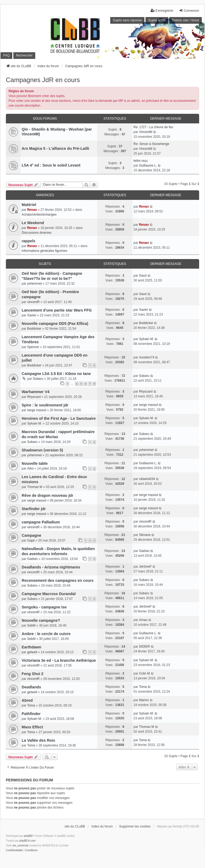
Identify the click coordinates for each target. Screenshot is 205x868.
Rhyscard (34, 397)
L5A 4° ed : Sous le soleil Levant (51, 165)
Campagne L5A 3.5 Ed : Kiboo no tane (56, 374)
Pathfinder (31, 714)
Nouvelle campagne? (41, 620)
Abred (27, 700)
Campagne (31, 535)
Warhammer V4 (36, 392)
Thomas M (35, 487)
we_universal (20, 845)
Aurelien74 (147, 357)
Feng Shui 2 (33, 674)
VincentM (146, 132)
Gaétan (32, 559)
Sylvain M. (146, 339)
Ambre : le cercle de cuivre (46, 634)
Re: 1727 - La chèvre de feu (153, 127)
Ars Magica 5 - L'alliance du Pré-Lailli (55, 148)
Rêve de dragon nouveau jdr (48, 495)
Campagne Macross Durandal (49, 594)
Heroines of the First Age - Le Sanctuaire (59, 418)
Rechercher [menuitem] (24, 55)
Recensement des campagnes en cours (58, 580)
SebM (31, 625)
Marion (144, 700)
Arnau (143, 620)
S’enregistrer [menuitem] (162, 11)
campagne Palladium (41, 522)
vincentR (33, 302)
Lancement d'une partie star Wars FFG (57, 310)
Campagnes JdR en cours (43, 80)
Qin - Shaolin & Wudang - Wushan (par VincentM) (57, 132)
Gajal (31, 540)
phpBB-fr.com (28, 841)
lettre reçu (141, 161)
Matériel (29, 205)
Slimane (145, 535)
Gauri (143, 276)
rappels (28, 241)
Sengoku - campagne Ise (44, 607)
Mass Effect (32, 727)
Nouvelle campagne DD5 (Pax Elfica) (55, 324)
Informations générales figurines (44, 251)
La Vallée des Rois (38, 740)
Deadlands (31, 687)
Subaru (38, 379)
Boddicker (34, 329)
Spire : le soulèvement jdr (45, 405)
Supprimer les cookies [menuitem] (135, 826)
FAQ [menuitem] (6, 55)
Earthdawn (31, 647)
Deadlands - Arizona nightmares (51, 567)
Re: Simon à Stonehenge (151, 144)
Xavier (32, 315)
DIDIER (145, 647)
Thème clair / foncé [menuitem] (186, 20)
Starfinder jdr (34, 509)
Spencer (33, 347)
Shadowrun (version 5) (42, 450)
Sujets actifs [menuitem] (157, 20)
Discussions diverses (37, 233)
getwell (32, 652)
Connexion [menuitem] (189, 11)
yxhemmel (35, 284)
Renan (32, 210)
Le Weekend (33, 223)
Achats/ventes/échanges (39, 215)
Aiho (30, 469)
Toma (143, 687)
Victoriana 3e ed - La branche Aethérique (59, 660)
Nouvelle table (35, 463)
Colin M (145, 673)
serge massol (37, 410)
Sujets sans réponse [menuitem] (127, 20)
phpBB (28, 836)
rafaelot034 (147, 479)
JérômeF (145, 567)
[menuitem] (14, 850)
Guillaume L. (148, 165)
